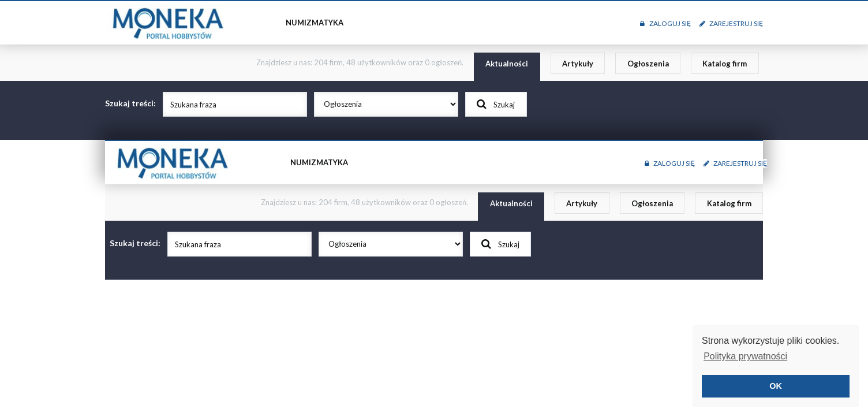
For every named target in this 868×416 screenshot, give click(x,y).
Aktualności (507, 64)
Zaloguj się (665, 23)
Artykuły (578, 64)
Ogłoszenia (648, 64)
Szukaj (496, 104)
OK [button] (776, 386)
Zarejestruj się (731, 23)
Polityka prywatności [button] (745, 356)
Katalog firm (725, 64)
